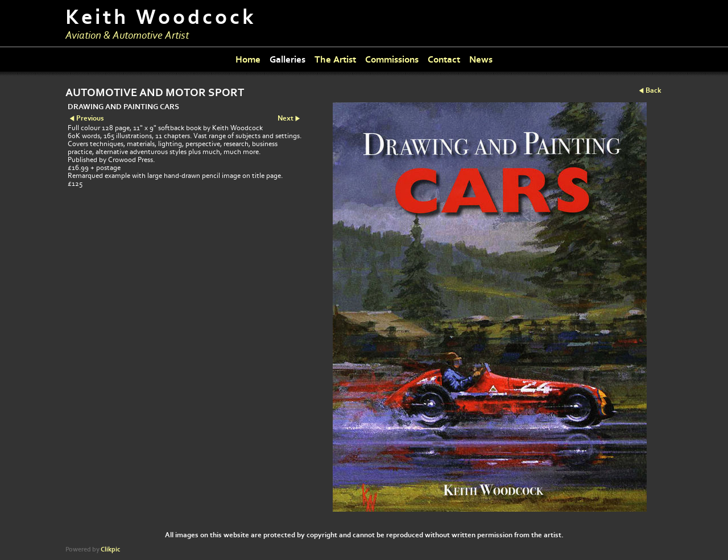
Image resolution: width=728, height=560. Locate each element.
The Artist (335, 59)
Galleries (288, 59)
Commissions (392, 59)
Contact (444, 59)
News (481, 59)
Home (248, 59)
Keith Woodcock (161, 17)
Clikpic (110, 549)
